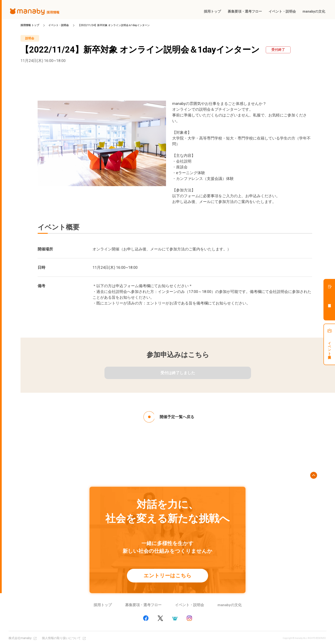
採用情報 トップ (30, 25)
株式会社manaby (20, 638)
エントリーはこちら (167, 576)
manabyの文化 (230, 605)
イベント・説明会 (59, 25)
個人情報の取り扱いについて (61, 638)
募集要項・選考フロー (143, 605)
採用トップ (103, 605)
